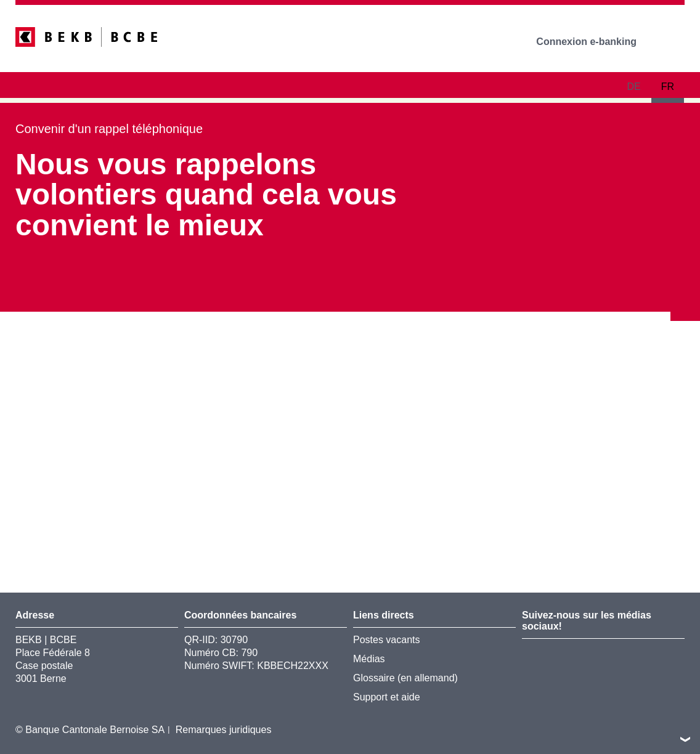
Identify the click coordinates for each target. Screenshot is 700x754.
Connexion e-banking (595, 42)
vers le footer (685, 739)
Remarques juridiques (224, 730)
